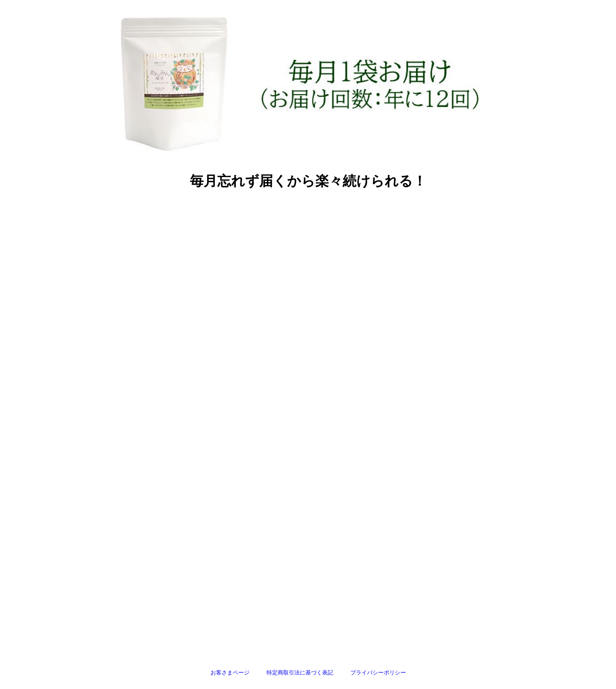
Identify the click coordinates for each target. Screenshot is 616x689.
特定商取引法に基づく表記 (300, 673)
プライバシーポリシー (378, 673)
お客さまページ (230, 673)
